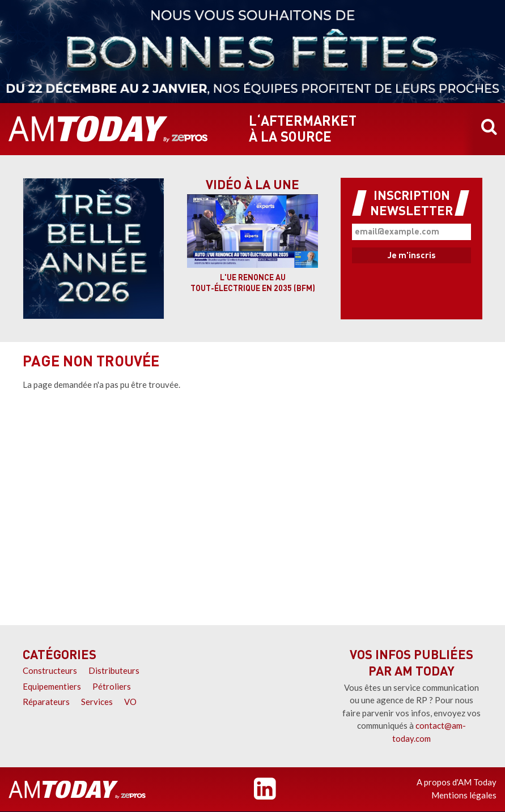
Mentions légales (464, 795)
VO (130, 702)
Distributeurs (114, 670)
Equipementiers (52, 686)
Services (97, 702)
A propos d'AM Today (457, 782)
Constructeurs (50, 670)
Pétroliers (112, 686)
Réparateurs (46, 702)
